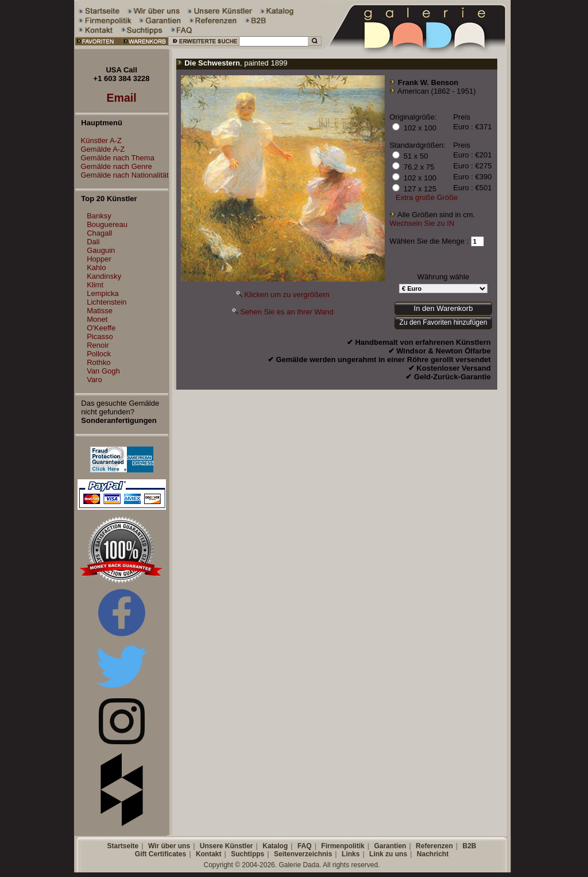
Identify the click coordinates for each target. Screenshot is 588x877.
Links (351, 854)
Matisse (100, 311)
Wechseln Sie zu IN (422, 223)
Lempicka (103, 293)
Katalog (275, 846)
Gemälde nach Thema (115, 158)
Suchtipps (247, 854)
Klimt (95, 285)
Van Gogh (103, 371)
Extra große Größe (427, 197)
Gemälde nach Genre (114, 166)
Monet (97, 319)
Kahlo (96, 268)
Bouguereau (107, 224)
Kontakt (209, 854)
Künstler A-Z (99, 141)
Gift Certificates (160, 854)
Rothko (98, 362)
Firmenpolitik (343, 846)
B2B (469, 846)
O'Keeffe (101, 328)
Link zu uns (388, 854)
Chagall (99, 233)
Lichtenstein (107, 302)
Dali (93, 242)
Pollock (99, 354)
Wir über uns (169, 846)
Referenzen (434, 846)
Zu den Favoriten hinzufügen (444, 322)
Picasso (100, 336)
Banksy (99, 216)
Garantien (390, 846)
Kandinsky (104, 276)
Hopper (99, 259)
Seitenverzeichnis (303, 854)
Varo (94, 380)
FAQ (305, 846)
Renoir (98, 345)
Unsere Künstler (227, 846)
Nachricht (433, 854)
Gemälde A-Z (100, 149)
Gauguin (101, 250)
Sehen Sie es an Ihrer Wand (287, 312)
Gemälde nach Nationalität (122, 175)
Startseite (123, 846)
